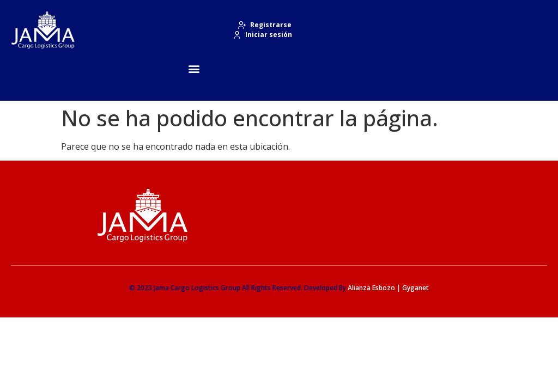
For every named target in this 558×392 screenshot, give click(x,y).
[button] (194, 69)
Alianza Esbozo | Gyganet (388, 288)
